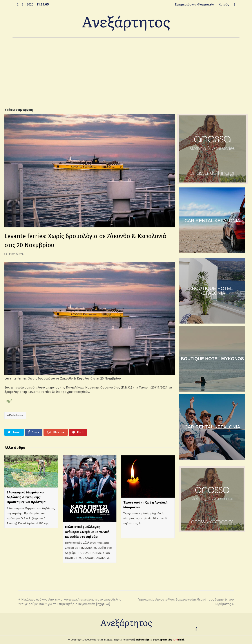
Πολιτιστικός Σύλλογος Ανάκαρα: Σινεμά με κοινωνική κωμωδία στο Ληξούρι (87, 532)
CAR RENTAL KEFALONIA (212, 220)
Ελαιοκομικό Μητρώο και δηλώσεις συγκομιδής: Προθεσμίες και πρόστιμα (26, 497)
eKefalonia (15, 415)
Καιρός (224, 4)
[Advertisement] (126, 73)
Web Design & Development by (160, 640)
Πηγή (8, 401)
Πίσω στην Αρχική (19, 110)
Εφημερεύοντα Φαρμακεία (195, 4)
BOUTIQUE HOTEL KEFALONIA (212, 291)
